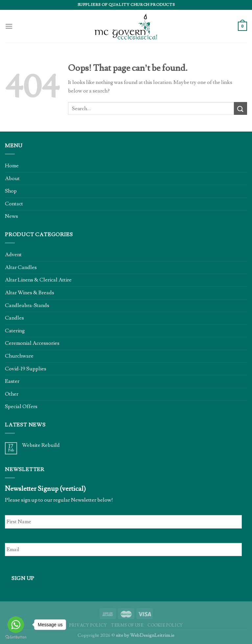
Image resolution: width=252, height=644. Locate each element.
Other (12, 394)
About (12, 178)
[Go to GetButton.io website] (16, 637)
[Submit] (241, 108)
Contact (14, 204)
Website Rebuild (41, 445)
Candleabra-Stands (27, 305)
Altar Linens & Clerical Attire (38, 280)
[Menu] (9, 26)
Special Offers (21, 406)
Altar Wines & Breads (30, 293)
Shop (11, 191)
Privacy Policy (88, 625)
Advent (13, 255)
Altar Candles (21, 267)
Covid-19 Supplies (26, 369)
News (11, 216)
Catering (15, 331)
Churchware (19, 356)
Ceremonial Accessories (32, 343)
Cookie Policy (165, 625)
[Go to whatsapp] (16, 625)
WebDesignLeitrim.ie (152, 635)
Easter (12, 381)
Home (12, 166)
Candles (14, 318)
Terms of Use (127, 625)
